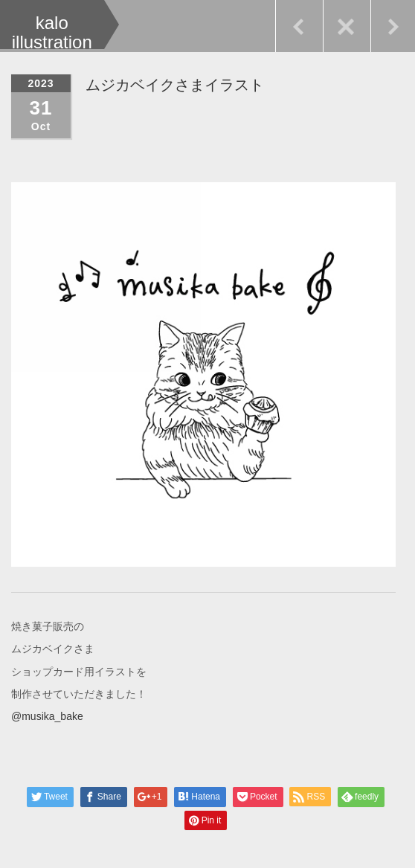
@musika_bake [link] (47, 716)
